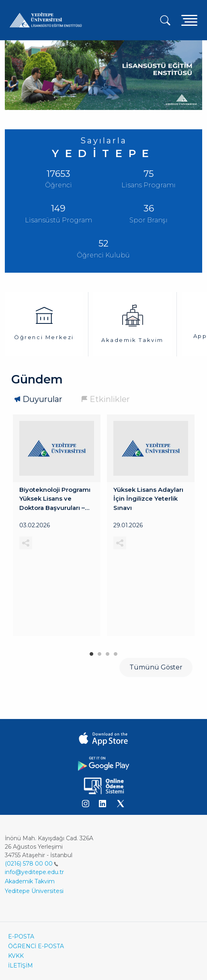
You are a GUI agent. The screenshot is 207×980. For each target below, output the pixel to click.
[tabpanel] (57, 525)
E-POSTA (21, 936)
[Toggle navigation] (189, 20)
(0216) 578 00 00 (32, 864)
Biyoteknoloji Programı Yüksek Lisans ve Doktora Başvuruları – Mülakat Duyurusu (55, 499)
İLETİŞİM (20, 965)
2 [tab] (100, 652)
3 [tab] (108, 652)
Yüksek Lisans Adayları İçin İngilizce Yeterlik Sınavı (148, 499)
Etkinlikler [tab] (110, 399)
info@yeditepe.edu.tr (34, 872)
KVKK (16, 956)
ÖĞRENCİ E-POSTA (36, 946)
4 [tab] (116, 652)
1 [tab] (92, 652)
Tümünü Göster (156, 667)
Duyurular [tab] (42, 399)
